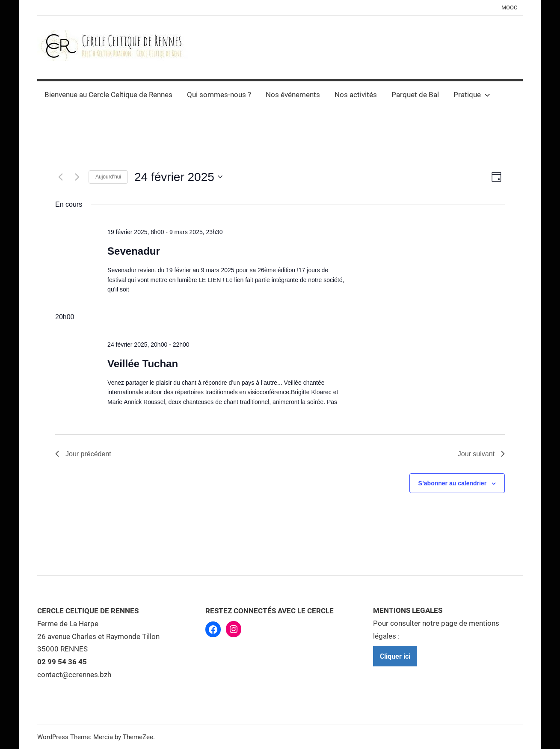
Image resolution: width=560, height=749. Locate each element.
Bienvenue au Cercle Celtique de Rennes (108, 95)
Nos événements (293, 95)
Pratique (472, 95)
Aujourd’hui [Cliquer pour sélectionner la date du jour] (108, 177)
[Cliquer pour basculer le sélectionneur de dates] (178, 177)
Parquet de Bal (415, 95)
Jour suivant (481, 454)
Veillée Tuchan (143, 364)
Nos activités (356, 95)
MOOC (509, 7)
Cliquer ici (395, 656)
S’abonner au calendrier (453, 483)
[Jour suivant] (77, 177)
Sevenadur (134, 251)
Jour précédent (83, 454)
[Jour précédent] (60, 177)
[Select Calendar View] (496, 177)
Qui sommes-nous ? (219, 95)
